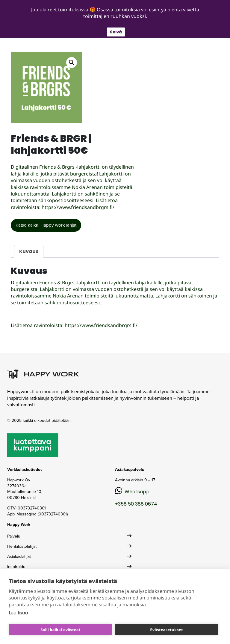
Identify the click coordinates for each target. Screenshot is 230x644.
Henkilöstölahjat (22, 546)
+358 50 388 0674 (136, 504)
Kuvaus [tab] (29, 251)
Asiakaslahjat (19, 557)
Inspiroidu (16, 567)
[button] (72, 62)
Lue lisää (18, 613)
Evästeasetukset (167, 630)
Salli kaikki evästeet (60, 630)
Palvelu (14, 536)
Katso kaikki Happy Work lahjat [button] (46, 225)
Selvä (116, 32)
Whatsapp (137, 492)
